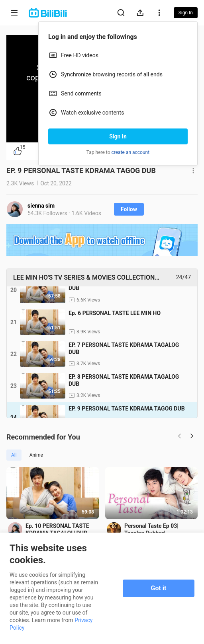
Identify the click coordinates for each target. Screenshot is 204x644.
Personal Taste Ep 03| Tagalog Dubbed (151, 529)
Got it (159, 588)
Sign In (118, 136)
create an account (131, 152)
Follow (129, 209)
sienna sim (41, 206)
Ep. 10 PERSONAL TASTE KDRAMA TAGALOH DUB (57, 529)
